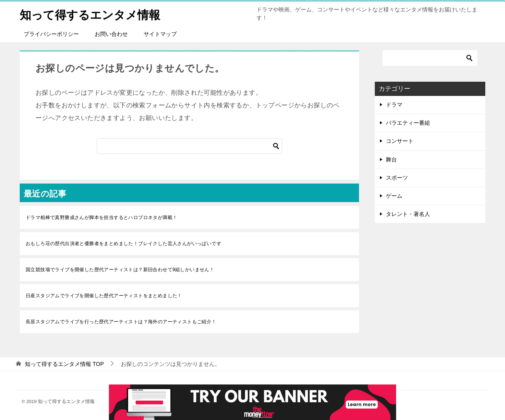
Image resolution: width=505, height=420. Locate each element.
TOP (64, 364)
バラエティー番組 (408, 123)
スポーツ (397, 178)
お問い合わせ (111, 34)
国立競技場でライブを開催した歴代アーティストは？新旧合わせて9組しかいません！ (120, 270)
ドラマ (394, 105)
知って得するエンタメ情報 (92, 14)
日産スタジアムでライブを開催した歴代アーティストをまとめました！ (104, 296)
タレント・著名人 (408, 214)
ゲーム (394, 196)
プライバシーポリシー (51, 34)
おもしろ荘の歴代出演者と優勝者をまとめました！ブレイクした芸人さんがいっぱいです (123, 244)
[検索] (189, 146)
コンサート (400, 141)
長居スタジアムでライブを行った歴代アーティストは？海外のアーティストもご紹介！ (121, 322)
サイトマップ (160, 34)
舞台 (391, 159)
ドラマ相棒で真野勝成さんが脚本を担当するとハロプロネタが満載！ (101, 217)
